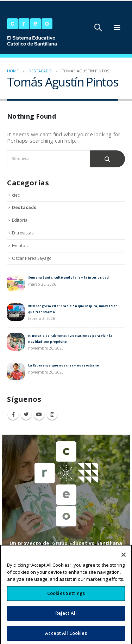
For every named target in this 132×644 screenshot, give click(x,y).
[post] (16, 283)
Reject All (66, 620)
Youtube (39, 415)
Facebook (13, 415)
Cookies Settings (66, 601)
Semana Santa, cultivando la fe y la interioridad (69, 277)
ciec (16, 195)
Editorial (20, 220)
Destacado (24, 207)
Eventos (20, 246)
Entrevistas (23, 233)
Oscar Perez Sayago (32, 258)
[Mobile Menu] (117, 28)
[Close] (124, 562)
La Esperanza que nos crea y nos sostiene (64, 365)
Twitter (26, 415)
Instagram (52, 415)
